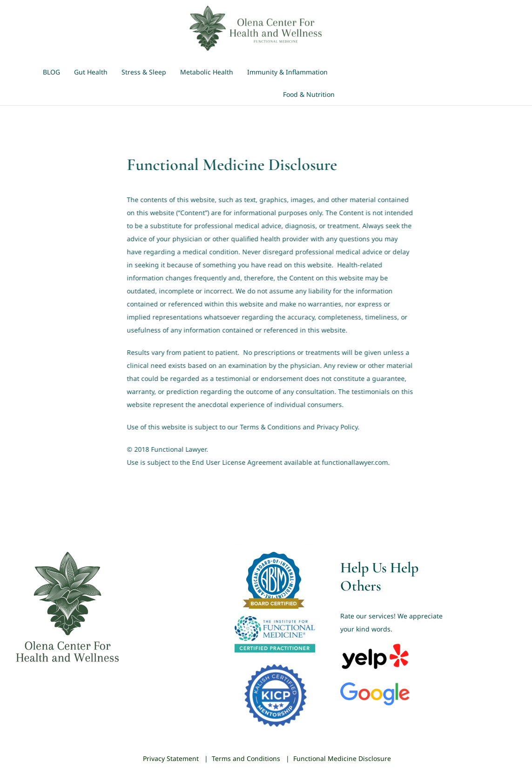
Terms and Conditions (246, 758)
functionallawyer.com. (355, 462)
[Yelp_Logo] (375, 645)
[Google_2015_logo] (375, 685)
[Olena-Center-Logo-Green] (257, 8)
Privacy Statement (171, 758)
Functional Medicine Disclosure (342, 758)
